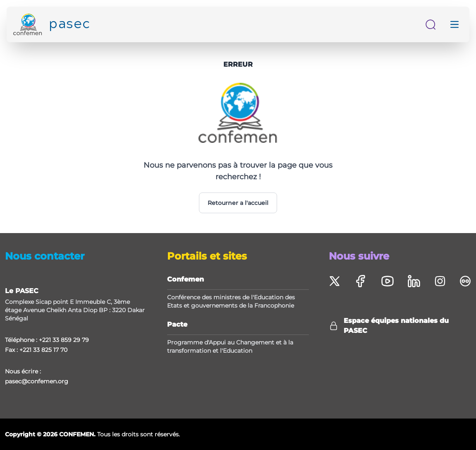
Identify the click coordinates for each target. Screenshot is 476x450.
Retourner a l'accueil (238, 203)
